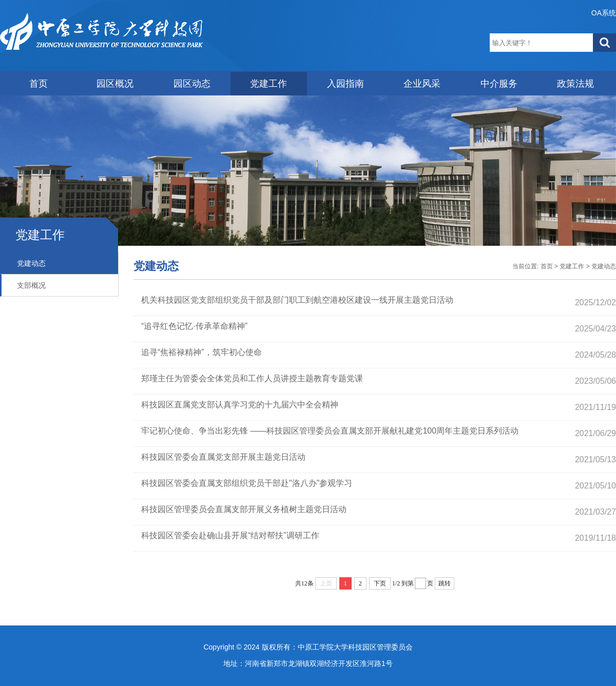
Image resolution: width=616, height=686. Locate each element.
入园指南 (345, 84)
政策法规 (575, 84)
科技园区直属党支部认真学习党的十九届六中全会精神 (240, 405)
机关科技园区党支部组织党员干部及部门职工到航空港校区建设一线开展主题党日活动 (297, 300)
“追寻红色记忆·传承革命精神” (194, 326)
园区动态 (192, 84)
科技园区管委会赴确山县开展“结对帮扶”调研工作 (230, 535)
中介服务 (499, 84)
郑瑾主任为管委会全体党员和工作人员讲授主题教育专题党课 (252, 378)
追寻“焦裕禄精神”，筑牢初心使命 (201, 352)
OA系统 (604, 13)
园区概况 (115, 84)
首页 (38, 84)
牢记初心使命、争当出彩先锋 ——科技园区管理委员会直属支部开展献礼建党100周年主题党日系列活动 (330, 431)
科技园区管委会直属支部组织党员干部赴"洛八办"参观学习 (247, 483)
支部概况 (31, 285)
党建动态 (31, 263)
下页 (380, 583)
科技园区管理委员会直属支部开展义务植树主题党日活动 (244, 509)
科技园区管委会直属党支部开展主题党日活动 (223, 457)
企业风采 (422, 84)
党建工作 (268, 84)
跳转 (445, 583)
